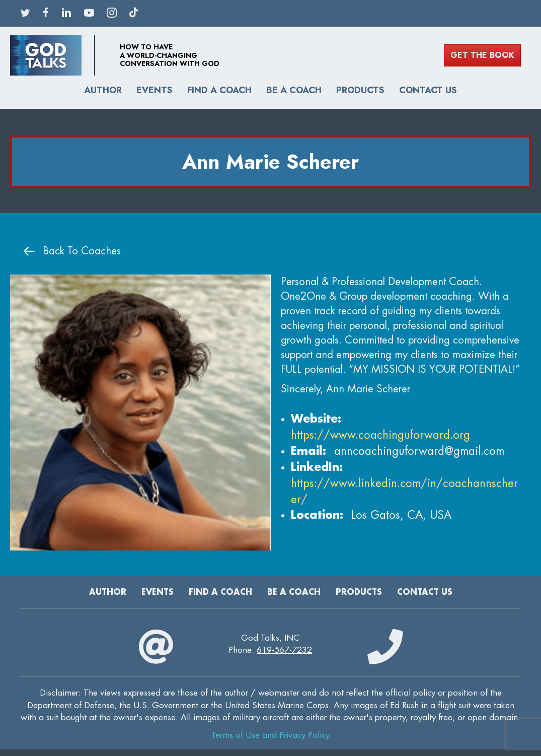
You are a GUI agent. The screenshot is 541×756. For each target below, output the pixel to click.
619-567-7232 (284, 650)
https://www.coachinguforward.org (380, 435)
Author (103, 90)
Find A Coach (219, 90)
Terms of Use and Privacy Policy (270, 735)
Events (154, 90)
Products (360, 90)
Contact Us (428, 90)
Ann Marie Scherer (270, 162)
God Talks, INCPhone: (270, 644)
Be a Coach (294, 90)
